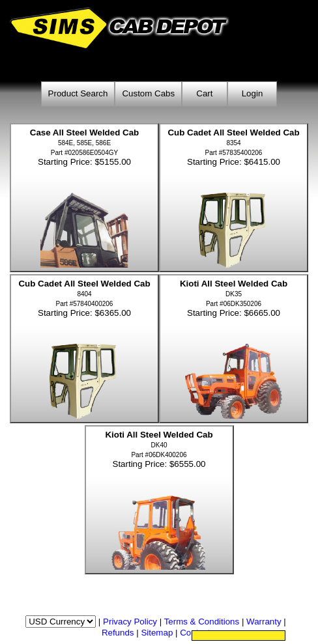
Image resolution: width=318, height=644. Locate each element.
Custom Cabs (148, 93)
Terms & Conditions (202, 622)
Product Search (78, 93)
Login (253, 93)
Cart (204, 93)
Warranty (264, 622)
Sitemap (157, 633)
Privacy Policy (130, 622)
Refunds (118, 633)
